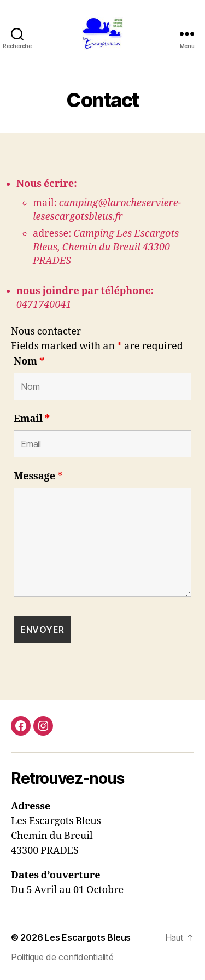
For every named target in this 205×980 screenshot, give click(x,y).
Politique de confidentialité (62, 957)
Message (38, 477)
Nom (29, 362)
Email (32, 419)
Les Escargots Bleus (88, 937)
